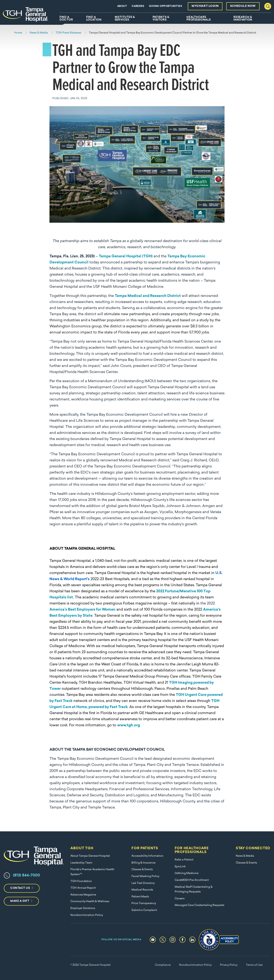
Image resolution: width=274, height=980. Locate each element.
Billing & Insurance (143, 863)
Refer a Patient (184, 860)
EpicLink (180, 867)
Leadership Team (81, 863)
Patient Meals (140, 897)
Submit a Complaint (144, 910)
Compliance (163, 965)
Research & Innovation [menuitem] (243, 19)
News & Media (245, 856)
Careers (138, 6)
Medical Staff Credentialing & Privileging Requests (194, 889)
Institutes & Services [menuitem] (125, 19)
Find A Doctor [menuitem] (66, 19)
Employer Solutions (83, 908)
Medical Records (142, 890)
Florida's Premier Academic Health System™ (92, 872)
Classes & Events (142, 870)
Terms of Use (254, 965)
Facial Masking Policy (145, 876)
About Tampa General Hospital (90, 856)
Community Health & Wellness (90, 901)
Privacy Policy (229, 965)
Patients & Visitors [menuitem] (161, 19)
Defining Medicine (187, 873)
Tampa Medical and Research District (148, 296)
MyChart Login (205, 6)
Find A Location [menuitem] (94, 19)
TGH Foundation (81, 881)
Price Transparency (144, 903)
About (122, 6)
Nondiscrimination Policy (87, 915)
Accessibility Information (147, 856)
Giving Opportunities (166, 6)
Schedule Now (243, 6)
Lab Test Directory (143, 883)
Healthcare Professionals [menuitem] (199, 19)
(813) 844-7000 (26, 876)
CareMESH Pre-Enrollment (192, 880)
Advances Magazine (83, 895)
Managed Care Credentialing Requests (200, 905)
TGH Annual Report (83, 888)
